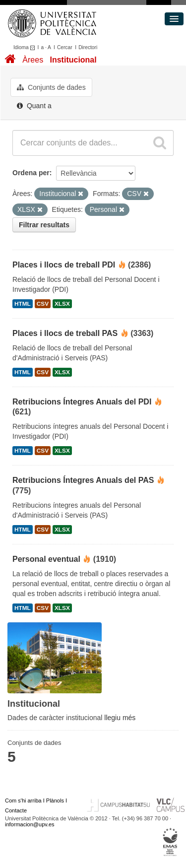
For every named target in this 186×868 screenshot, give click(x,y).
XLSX (62, 304)
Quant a (34, 106)
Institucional (73, 60)
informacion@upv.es (30, 824)
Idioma (26, 47)
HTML (23, 304)
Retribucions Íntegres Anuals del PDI (82, 402)
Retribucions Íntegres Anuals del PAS (83, 480)
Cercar (65, 47)
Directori (88, 47)
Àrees (33, 60)
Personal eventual (46, 559)
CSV (43, 304)
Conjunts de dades (51, 87)
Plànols (55, 801)
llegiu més (120, 718)
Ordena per (31, 173)
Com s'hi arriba (23, 801)
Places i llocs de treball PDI (64, 265)
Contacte (16, 810)
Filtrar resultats (44, 225)
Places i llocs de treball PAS (65, 333)
